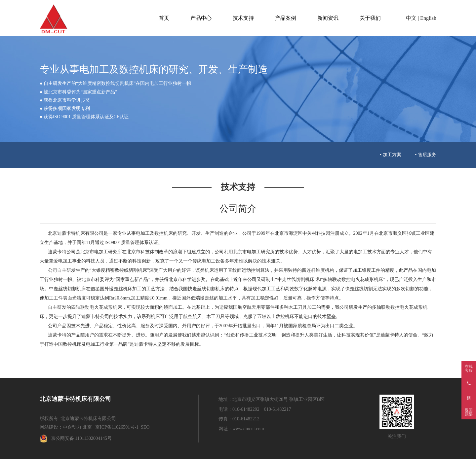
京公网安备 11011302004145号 (81, 438)
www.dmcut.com (248, 429)
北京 (87, 427)
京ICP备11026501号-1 (117, 427)
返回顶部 (469, 412)
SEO (145, 427)
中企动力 (72, 427)
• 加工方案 (390, 155)
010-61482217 (278, 409)
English (428, 18)
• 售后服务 (426, 155)
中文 (411, 18)
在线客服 (469, 369)
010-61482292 (246, 409)
